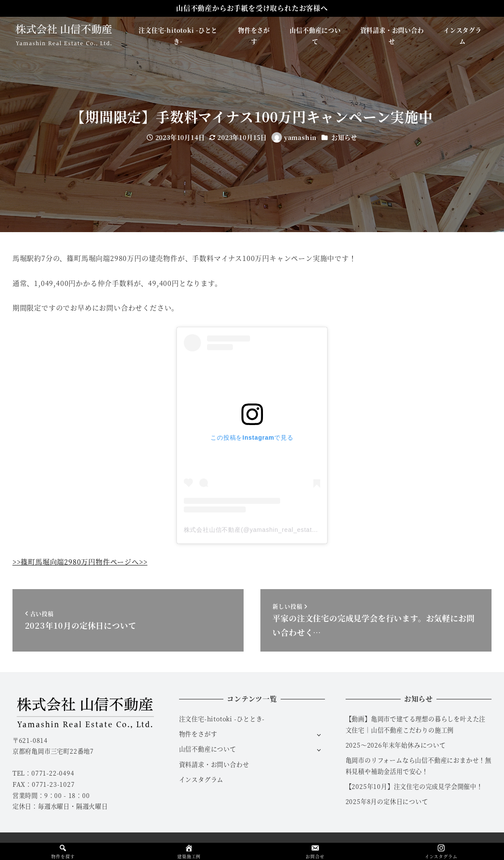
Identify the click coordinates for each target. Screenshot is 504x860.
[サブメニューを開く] (319, 734)
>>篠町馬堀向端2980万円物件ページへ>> (80, 562)
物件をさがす (198, 734)
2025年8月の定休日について (387, 801)
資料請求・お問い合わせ (214, 764)
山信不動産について (208, 749)
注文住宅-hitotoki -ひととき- (222, 719)
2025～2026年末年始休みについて (396, 745)
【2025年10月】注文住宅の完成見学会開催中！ (414, 786)
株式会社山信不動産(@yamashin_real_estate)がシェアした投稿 (277, 530)
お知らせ (344, 137)
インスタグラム (201, 779)
